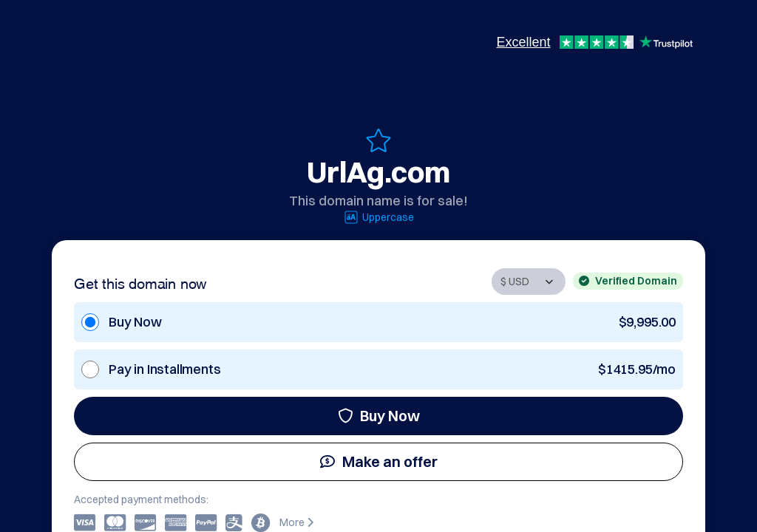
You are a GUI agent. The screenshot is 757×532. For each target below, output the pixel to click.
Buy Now (379, 416)
